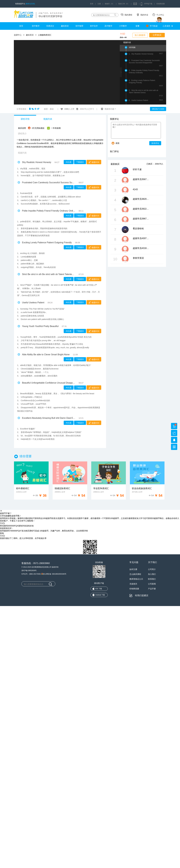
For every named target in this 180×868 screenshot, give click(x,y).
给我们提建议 (142, 595)
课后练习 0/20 (158, 109)
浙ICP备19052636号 (29, 571)
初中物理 (79, 26)
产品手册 (152, 589)
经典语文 (50, 26)
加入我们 (152, 574)
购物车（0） (109, 4)
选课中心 (18, 35)
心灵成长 (167, 26)
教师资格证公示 (136, 579)
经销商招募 (161, 4)
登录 (92, 4)
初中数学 (36, 26)
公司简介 (152, 569)
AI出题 (69, 162)
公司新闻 (152, 584)
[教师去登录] (30, 4)
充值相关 (133, 584)
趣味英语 (65, 26)
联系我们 (152, 579)
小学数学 (123, 26)
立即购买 (157, 35)
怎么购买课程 (135, 574)
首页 (21, 26)
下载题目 (80, 162)
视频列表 (48, 119)
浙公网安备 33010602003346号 (54, 574)
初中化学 (94, 26)
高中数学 (108, 26)
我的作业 (144, 15)
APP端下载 (148, 4)
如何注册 (133, 569)
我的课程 (128, 15)
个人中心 (160, 15)
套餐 (137, 26)
